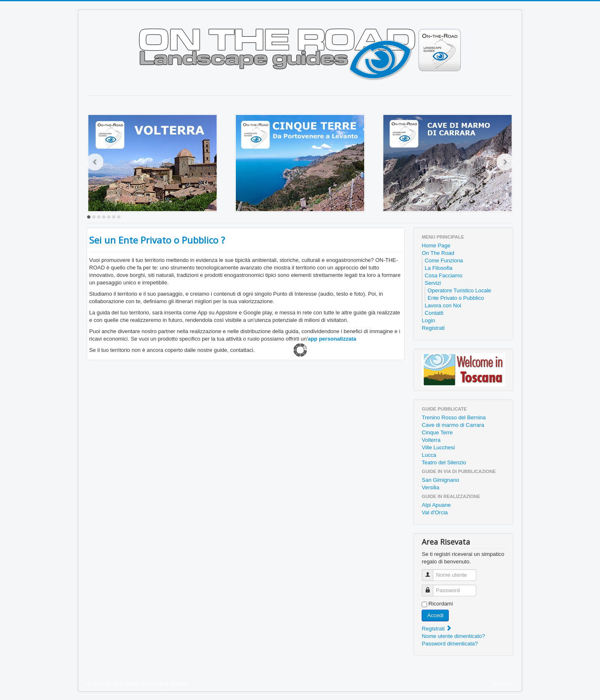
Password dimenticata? (450, 644)
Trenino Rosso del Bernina (454, 417)
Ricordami (441, 604)
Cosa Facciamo (443, 275)
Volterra (431, 440)
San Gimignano (440, 480)
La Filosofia (438, 268)
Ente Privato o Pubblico (456, 298)
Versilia (430, 487)
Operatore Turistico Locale (459, 290)
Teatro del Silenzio (444, 462)
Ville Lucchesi (438, 447)
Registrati (433, 328)
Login (428, 320)
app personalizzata (332, 339)
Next (505, 162)
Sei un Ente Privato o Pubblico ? (157, 240)
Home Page (436, 245)
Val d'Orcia (435, 512)
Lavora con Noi (443, 305)
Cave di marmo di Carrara (453, 425)
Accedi (435, 615)
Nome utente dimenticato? (453, 636)
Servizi (433, 283)
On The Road (438, 253)
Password (431, 587)
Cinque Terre (437, 432)
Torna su (503, 684)
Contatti (434, 313)
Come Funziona (444, 260)
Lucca (429, 455)
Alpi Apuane (436, 505)
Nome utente (431, 572)
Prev (95, 162)
